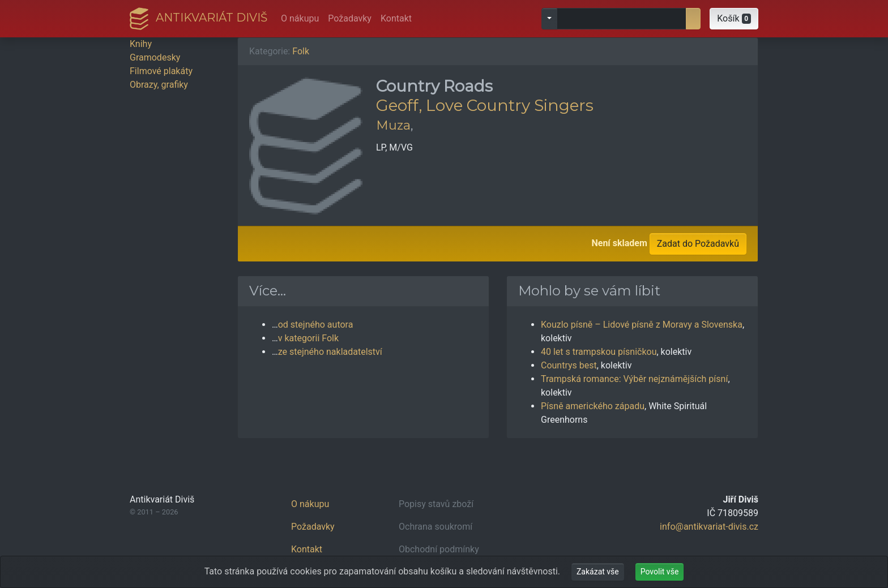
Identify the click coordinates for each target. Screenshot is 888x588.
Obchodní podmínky (439, 549)
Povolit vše (660, 572)
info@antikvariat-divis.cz (709, 527)
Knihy (141, 44)
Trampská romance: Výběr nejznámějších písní (634, 379)
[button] (734, 19)
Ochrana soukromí (436, 527)
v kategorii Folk (308, 338)
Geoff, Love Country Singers (485, 105)
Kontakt (396, 18)
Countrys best (569, 365)
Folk (301, 51)
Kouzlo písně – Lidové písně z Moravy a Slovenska (642, 325)
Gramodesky (155, 57)
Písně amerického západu (593, 406)
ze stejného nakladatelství (330, 352)
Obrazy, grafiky (159, 85)
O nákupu (300, 18)
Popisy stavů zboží (436, 504)
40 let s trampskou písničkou (599, 352)
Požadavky (350, 18)
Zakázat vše (598, 572)
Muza (393, 125)
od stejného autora (316, 325)
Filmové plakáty (161, 71)
